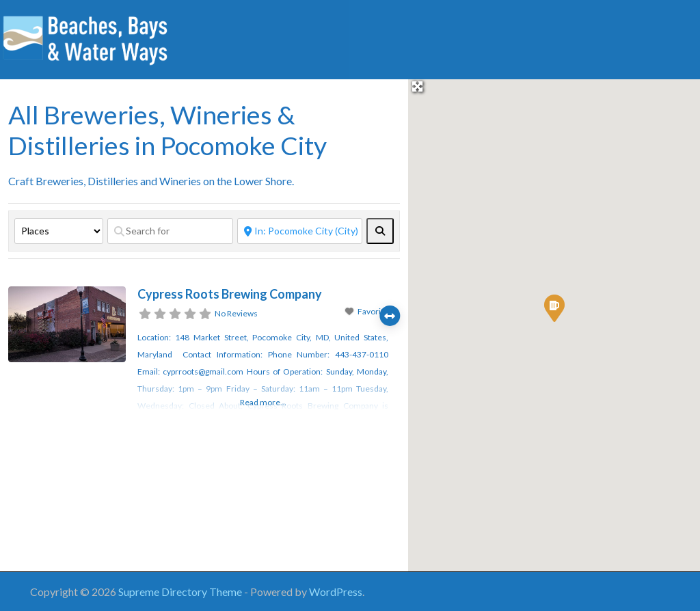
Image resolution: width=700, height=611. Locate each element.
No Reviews (236, 313)
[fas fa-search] (380, 231)
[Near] (300, 231)
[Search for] (170, 231)
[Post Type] (59, 231)
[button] (554, 308)
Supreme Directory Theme (181, 592)
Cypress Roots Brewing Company (230, 294)
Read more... (263, 402)
